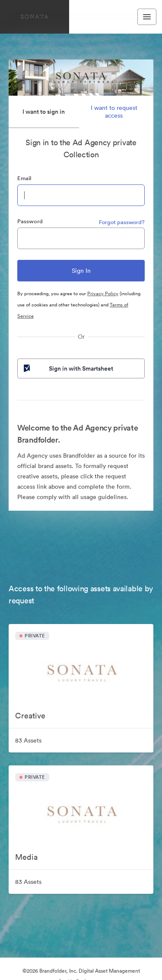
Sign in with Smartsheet (68, 368)
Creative (30, 716)
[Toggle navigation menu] (147, 17)
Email (24, 178)
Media (26, 857)
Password (30, 221)
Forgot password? (122, 222)
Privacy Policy (103, 293)
